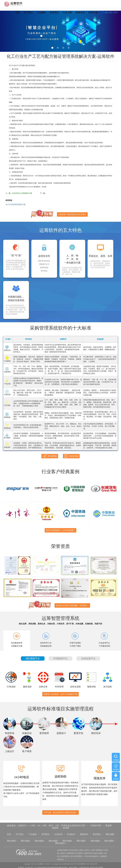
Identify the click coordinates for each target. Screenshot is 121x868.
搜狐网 (55, 828)
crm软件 (86, 849)
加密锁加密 (44, 268)
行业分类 (88, 855)
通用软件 (84, 834)
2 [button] (58, 48)
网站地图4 (40, 840)
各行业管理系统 (76, 855)
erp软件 (62, 852)
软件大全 (93, 12)
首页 (18, 12)
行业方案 (67, 12)
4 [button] (69, 48)
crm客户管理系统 (96, 849)
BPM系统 (79, 852)
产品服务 (41, 12)
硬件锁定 (44, 271)
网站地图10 (60, 842)
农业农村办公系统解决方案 (22, 193)
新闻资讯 (80, 12)
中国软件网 (96, 826)
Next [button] (115, 32)
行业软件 (58, 834)
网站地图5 (53, 840)
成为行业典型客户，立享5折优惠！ (60, 530)
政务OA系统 (98, 852)
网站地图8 (95, 840)
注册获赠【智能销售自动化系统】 (72, 214)
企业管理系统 (65, 855)
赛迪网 (108, 826)
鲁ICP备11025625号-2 (71, 863)
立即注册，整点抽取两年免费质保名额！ (60, 812)
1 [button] (52, 48)
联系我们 (97, 834)
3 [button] (63, 48)
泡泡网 (66, 828)
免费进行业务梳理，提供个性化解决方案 (60, 694)
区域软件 (71, 834)
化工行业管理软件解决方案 (15, 204)
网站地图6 (67, 840)
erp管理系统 (70, 852)
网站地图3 (26, 840)
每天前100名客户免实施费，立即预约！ (72, 605)
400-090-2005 (110, 13)
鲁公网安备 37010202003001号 (88, 863)
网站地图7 (81, 840)
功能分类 (95, 855)
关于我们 (28, 12)
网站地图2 (12, 840)
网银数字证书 (44, 264)
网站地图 (110, 834)
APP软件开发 (88, 852)
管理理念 (54, 12)
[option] (60, 31)
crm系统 (80, 849)
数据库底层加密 (44, 261)
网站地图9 (109, 840)
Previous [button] (6, 32)
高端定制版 (71, 456)
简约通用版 (50, 456)
